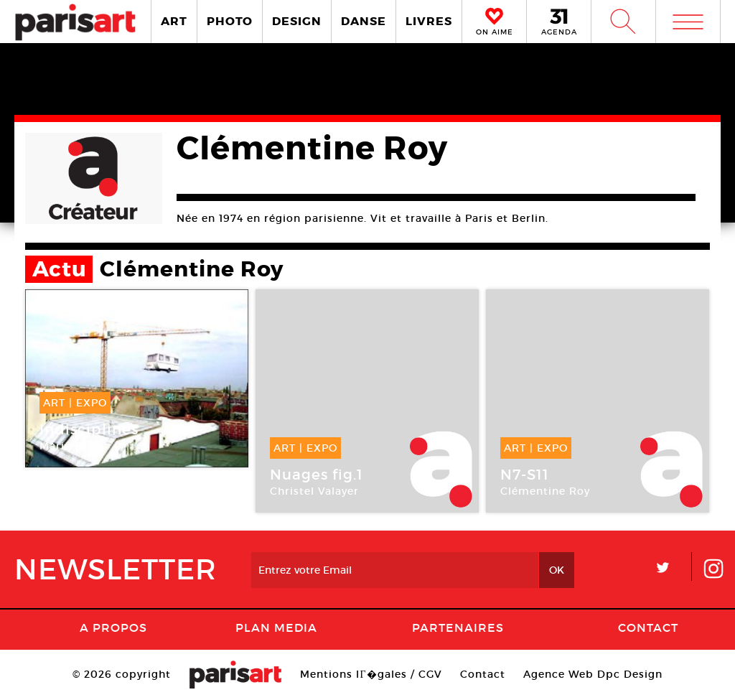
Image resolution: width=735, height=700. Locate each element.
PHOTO (230, 21)
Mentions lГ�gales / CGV (371, 674)
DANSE (364, 21)
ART (174, 21)
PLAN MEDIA (276, 627)
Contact (648, 627)
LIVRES (429, 21)
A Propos (113, 627)
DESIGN (297, 21)
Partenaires (458, 627)
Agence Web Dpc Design (593, 674)
